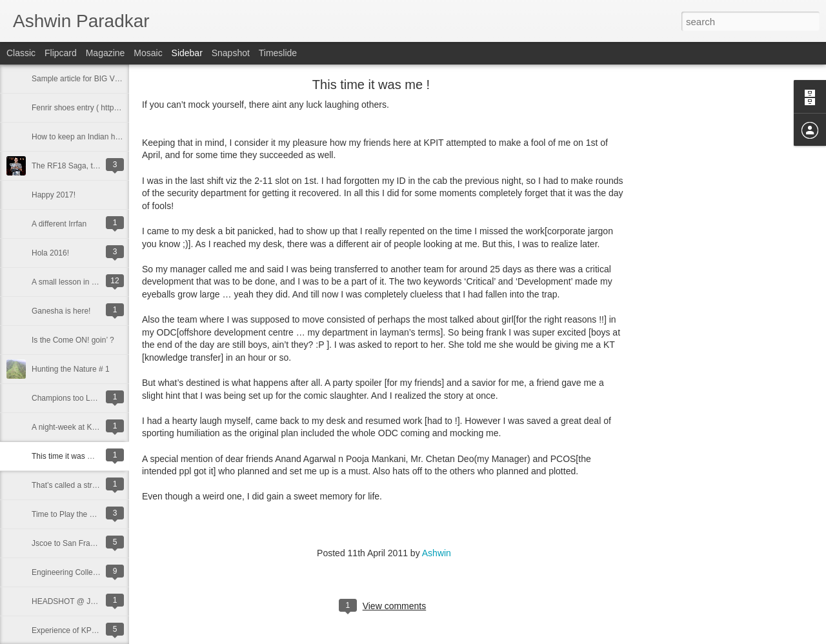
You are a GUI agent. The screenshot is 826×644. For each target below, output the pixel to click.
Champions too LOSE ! (71, 398)
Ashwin (437, 553)
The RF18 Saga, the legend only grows (99, 166)
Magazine (106, 53)
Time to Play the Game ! (73, 514)
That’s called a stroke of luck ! (83, 485)
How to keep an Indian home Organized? (102, 137)
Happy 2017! (54, 195)
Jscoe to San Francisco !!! (76, 543)
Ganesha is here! (61, 311)
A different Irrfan (59, 224)
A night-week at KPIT (68, 427)
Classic (21, 53)
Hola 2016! (50, 253)
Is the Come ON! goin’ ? (73, 340)
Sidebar (187, 53)
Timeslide (278, 53)
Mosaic (148, 53)
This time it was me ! (67, 456)
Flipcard (61, 53)
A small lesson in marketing (78, 282)
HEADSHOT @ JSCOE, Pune (83, 601)
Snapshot (231, 53)
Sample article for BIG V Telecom (89, 79)
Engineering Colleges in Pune (83, 572)
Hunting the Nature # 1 (71, 369)
